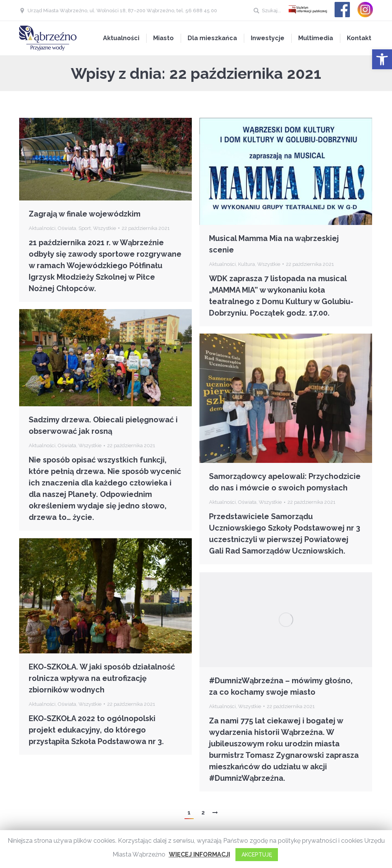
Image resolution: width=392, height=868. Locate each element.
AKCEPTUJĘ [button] (257, 855)
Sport (85, 228)
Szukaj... (271, 11)
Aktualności (42, 228)
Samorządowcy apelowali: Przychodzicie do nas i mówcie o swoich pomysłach (285, 482)
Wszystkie (105, 228)
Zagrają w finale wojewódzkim (85, 214)
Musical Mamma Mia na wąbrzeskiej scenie (274, 244)
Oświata (67, 228)
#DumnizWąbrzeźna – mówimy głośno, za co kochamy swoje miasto (281, 686)
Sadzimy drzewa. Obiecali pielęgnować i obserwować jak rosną (103, 425)
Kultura (247, 264)
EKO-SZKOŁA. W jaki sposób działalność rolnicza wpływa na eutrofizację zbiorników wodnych (103, 678)
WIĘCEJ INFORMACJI (199, 854)
